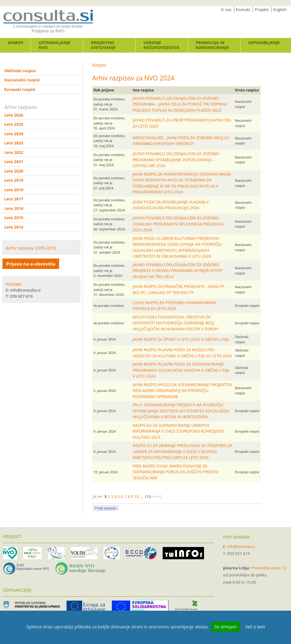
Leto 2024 (14, 134)
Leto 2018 (14, 190)
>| (160, 497)
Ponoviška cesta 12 (269, 568)
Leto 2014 (14, 227)
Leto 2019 (14, 180)
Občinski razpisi (20, 71)
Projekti (262, 9)
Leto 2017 (14, 199)
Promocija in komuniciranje (212, 45)
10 (136, 497)
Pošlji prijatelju (106, 508)
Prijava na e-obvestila (31, 264)
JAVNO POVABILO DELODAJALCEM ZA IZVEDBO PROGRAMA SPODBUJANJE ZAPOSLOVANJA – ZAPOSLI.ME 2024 (176, 160)
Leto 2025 (14, 124)
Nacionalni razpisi (22, 80)
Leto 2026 (14, 115)
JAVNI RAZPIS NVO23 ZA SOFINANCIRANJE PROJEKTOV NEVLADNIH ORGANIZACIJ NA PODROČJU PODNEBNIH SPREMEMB (182, 391)
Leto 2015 (14, 218)
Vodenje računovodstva (161, 45)
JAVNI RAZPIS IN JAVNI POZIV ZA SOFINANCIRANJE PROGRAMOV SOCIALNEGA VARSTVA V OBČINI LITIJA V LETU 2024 (181, 370)
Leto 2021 (14, 162)
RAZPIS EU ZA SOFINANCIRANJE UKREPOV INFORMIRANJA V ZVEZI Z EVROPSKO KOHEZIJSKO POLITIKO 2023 (178, 431)
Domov (15, 43)
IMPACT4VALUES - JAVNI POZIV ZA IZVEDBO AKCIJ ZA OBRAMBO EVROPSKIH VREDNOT (181, 141)
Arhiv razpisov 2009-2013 (31, 248)
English (280, 9)
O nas (226, 9)
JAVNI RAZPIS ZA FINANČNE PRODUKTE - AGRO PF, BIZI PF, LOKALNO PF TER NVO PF (179, 289)
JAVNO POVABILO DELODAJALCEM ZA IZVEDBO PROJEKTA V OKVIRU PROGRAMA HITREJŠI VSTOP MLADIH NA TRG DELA (178, 271)
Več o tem (255, 627)
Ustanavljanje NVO (55, 45)
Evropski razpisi (20, 89)
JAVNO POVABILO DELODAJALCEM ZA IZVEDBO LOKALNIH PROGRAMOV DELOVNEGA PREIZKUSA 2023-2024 (178, 224)
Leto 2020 (14, 171)
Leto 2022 (14, 152)
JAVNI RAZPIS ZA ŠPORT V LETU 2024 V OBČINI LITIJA (181, 339)
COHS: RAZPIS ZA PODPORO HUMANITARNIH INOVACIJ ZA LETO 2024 (174, 306)
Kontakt (243, 9)
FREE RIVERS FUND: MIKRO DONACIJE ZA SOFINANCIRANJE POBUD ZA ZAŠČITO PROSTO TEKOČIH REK (176, 472)
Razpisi (99, 65)
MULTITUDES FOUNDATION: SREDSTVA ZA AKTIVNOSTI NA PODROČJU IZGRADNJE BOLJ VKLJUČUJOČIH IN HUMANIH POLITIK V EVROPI (176, 323)
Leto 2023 (14, 143)
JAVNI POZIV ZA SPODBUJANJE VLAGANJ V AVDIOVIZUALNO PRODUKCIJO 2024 (171, 205)
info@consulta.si (241, 547)
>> (154, 497)
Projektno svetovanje (103, 45)
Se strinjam (226, 627)
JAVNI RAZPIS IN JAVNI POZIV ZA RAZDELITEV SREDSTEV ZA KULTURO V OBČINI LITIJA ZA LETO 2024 (182, 353)
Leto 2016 (14, 208)
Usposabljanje (264, 43)
